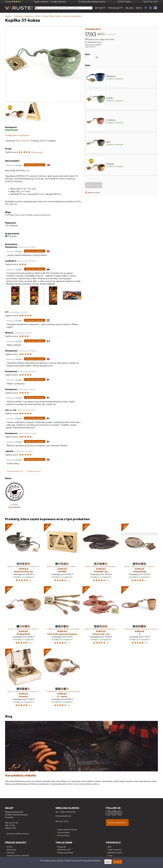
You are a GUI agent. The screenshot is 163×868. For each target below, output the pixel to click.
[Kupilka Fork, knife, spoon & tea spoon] (62, 616)
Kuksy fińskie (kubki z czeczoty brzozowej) (63, 16)
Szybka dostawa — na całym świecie (50, 2)
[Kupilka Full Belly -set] (101, 554)
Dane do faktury (64, 835)
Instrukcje (11, 853)
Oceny (13, 2)
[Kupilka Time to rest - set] (101, 616)
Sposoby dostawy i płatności (18, 855)
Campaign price (93, 29)
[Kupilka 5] (140, 616)
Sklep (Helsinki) (23, 141)
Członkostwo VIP (64, 850)
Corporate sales (63, 832)
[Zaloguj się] (146, 8)
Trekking (19, 16)
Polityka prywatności (65, 853)
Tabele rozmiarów (115, 850)
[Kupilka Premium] (23, 679)
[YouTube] (119, 813)
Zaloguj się (61, 847)
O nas (110, 855)
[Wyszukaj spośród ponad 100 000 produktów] (64, 8)
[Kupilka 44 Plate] (62, 554)
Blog (110, 847)
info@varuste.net (63, 816)
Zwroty (10, 847)
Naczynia (29, 16)
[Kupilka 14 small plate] (140, 554)
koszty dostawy (111, 34)
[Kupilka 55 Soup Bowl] (23, 616)
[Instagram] (114, 813)
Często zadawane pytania (67, 829)
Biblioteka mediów (115, 853)
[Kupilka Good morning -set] (23, 554)
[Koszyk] (150, 8)
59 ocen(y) (37, 152)
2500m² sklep (124, 2)
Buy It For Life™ (151, 2)
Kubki (38, 16)
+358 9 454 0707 (67, 812)
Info (139, 8)
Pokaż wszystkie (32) (15, 471)
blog (130, 8)
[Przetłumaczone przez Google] (14, 165)
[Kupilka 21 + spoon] (62, 679)
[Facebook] (108, 813)
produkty (116, 8)
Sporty (100, 8)
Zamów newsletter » (117, 823)
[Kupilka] (14, 497)
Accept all (117, 862)
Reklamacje (11, 850)
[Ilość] (90, 57)
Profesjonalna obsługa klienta (92, 2)
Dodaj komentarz (34, 471)
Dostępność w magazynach (17, 135)
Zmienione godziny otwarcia (18, 834)
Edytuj (108, 862)
